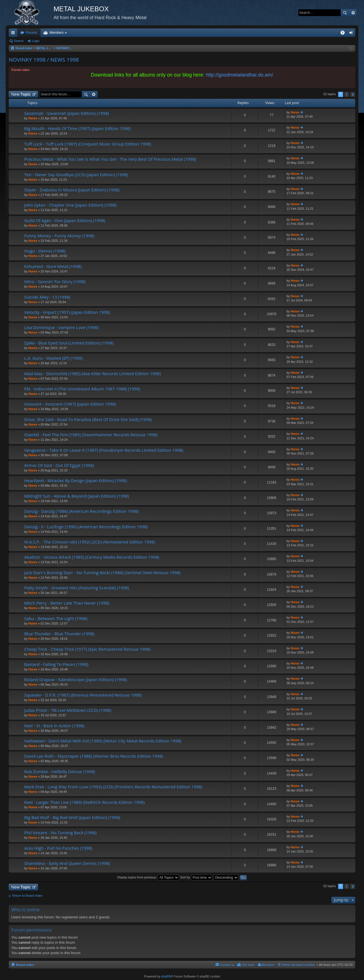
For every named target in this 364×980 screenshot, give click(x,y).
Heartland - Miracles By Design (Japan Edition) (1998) (76, 481)
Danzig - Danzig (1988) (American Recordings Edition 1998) (81, 511)
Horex (33, 118)
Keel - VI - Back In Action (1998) (54, 726)
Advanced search (353, 13)
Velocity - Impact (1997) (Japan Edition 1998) (67, 312)
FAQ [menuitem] (344, 34)
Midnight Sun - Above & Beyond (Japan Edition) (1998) (77, 496)
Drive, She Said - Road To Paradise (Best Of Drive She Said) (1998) (88, 419)
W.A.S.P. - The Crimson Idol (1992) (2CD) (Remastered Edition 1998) (90, 542)
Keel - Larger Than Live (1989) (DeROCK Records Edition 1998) (84, 802)
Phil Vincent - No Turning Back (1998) (60, 833)
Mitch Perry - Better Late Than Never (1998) (67, 603)
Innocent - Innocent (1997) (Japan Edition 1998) (70, 404)
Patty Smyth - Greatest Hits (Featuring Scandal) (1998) (77, 588)
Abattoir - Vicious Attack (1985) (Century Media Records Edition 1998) (92, 557)
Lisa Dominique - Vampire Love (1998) (61, 327)
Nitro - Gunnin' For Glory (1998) (55, 282)
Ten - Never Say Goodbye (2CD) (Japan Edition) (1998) (76, 175)
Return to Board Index (27, 896)
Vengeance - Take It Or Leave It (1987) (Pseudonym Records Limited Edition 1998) (104, 450)
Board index (25, 965)
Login (36, 41)
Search (345, 13)
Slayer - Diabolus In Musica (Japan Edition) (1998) (72, 190)
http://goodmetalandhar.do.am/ (240, 75)
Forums (31, 33)
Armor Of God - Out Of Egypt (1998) (59, 465)
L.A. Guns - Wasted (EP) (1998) (54, 358)
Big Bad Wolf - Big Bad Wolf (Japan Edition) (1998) (72, 817)
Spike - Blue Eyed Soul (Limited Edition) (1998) (69, 343)
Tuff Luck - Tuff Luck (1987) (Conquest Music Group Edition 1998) (88, 144)
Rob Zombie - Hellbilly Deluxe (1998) (60, 772)
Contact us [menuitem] (227, 965)
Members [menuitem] (268, 965)
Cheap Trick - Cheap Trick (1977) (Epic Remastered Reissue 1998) (87, 649)
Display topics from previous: (148, 877)
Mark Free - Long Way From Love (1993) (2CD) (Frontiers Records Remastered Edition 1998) (113, 787)
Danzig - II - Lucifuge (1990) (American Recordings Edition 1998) (86, 527)
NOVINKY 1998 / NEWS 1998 (44, 60)
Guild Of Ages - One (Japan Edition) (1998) (65, 221)
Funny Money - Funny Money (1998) (59, 236)
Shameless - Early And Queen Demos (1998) (67, 863)
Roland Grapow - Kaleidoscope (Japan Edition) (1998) (76, 680)
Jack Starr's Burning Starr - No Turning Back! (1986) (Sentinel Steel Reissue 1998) (102, 573)
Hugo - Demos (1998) (45, 251)
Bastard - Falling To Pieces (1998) (56, 664)
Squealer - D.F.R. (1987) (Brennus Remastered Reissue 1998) (83, 695)
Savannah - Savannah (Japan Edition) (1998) (67, 113)
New (21, 94)
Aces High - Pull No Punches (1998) (58, 848)
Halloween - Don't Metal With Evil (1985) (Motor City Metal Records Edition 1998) (103, 741)
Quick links (14, 34)
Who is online (25, 910)
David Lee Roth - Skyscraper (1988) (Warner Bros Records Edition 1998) (94, 756)
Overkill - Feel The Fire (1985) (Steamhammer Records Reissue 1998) (91, 435)
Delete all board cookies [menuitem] (298, 965)
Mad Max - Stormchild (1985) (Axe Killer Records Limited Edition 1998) (93, 374)
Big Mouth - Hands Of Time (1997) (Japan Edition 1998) (77, 128)
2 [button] (347, 94)
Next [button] (353, 94)
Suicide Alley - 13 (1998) (47, 297)
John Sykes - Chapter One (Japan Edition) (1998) (70, 205)
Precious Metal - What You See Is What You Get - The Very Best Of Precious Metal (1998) (110, 159)
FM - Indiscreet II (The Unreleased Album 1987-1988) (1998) (82, 389)
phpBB (166, 976)
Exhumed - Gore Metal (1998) (53, 266)
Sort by (196, 877)
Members (57, 33)
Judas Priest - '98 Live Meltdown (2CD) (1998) (68, 710)
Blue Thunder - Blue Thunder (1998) (59, 634)
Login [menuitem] (352, 34)
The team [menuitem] (248, 965)
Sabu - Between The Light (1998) (56, 618)
